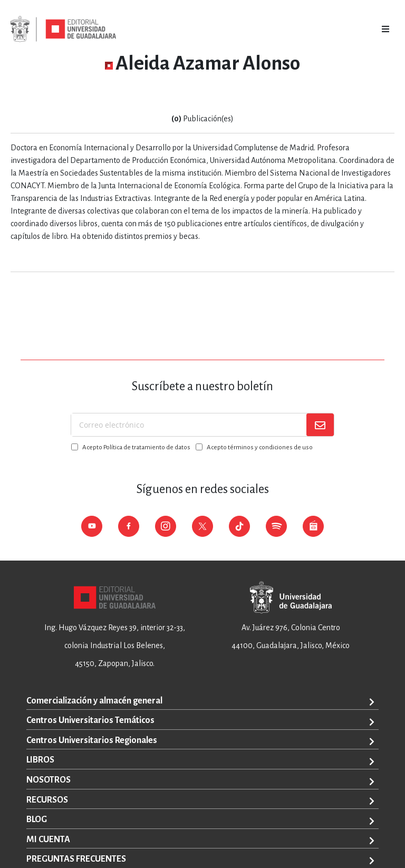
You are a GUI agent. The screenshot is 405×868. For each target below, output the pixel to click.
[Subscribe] (320, 425)
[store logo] (63, 29)
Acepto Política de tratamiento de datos (136, 447)
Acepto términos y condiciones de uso (260, 447)
